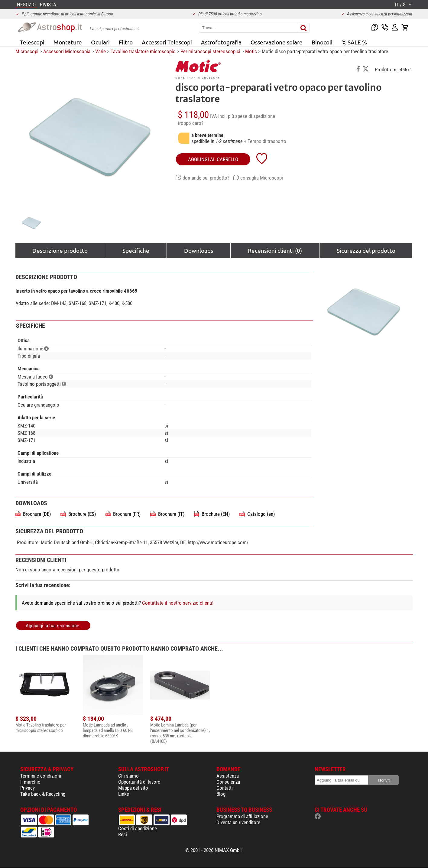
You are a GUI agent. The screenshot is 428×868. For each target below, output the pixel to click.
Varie (101, 51)
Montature (68, 42)
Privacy (28, 788)
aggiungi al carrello (213, 159)
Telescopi (32, 42)
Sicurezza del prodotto (366, 250)
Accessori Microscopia (67, 51)
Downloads (199, 250)
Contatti (225, 788)
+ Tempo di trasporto (265, 141)
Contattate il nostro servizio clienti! (178, 603)
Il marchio (30, 782)
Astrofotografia (221, 42)
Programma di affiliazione (242, 816)
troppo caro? (191, 123)
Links (124, 794)
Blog (221, 794)
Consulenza (228, 782)
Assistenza (228, 776)
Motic (251, 51)
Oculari (100, 42)
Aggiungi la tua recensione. (53, 626)
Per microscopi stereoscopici (210, 51)
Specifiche (136, 250)
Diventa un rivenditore (238, 822)
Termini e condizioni (41, 776)
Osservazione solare (277, 42)
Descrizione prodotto (60, 250)
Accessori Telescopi (167, 42)
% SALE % (354, 42)
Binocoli (322, 42)
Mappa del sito (133, 788)
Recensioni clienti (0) (275, 250)
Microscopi (27, 51)
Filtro (126, 42)
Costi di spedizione (138, 828)
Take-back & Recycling (43, 794)
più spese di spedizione (251, 116)
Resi (123, 834)
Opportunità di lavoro (139, 782)
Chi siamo (128, 776)
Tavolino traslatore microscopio (143, 51)
